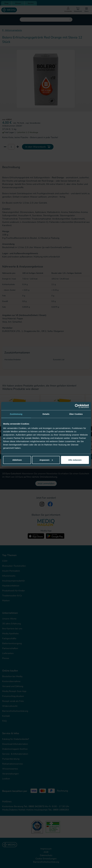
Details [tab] (46, 414)
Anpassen (46, 460)
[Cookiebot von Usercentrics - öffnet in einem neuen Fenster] (77, 406)
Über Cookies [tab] (76, 414)
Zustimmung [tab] (16, 414)
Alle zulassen (75, 460)
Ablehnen (17, 460)
